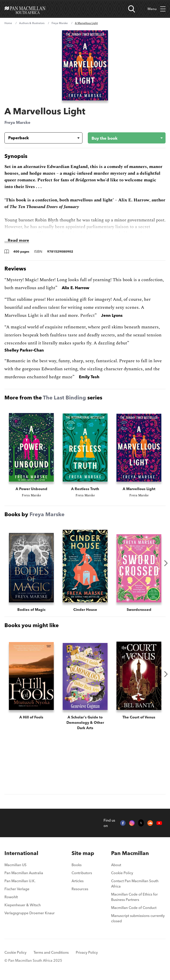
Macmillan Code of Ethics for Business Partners (134, 897)
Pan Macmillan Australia (24, 873)
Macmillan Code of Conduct (134, 908)
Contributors (82, 873)
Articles (78, 881)
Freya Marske (60, 23)
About (116, 865)
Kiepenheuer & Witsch (23, 905)
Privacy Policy (87, 952)
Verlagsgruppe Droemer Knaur (30, 913)
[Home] (25, 9)
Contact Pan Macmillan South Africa (135, 884)
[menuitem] (30, 853)
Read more (18, 240)
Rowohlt (11, 897)
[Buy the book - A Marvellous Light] (123, 138)
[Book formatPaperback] (40, 138)
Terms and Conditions (51, 952)
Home (8, 23)
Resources (80, 889)
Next (166, 563)
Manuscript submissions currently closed (138, 918)
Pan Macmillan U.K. (20, 881)
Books (77, 865)
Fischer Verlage (17, 889)
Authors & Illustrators (32, 23)
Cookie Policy (122, 873)
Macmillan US (15, 865)
